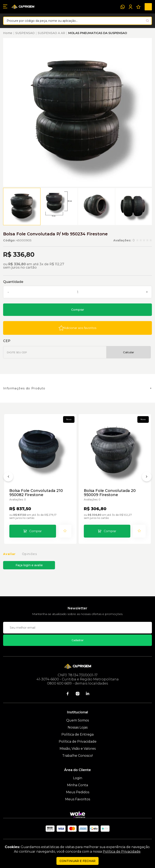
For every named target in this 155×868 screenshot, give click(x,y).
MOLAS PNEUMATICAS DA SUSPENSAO (98, 33)
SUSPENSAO (25, 33)
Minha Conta (77, 785)
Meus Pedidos (78, 792)
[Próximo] (147, 477)
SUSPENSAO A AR (51, 33)
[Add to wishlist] (77, 328)
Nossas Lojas (78, 727)
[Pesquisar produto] (147, 21)
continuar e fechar (77, 861)
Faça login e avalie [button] (29, 565)
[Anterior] (8, 477)
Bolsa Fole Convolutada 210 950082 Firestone (36, 493)
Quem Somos (77, 720)
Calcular (129, 352)
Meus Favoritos (78, 799)
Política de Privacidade (78, 741)
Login (78, 778)
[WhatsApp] (123, 7)
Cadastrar (78, 640)
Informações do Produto (24, 388)
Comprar (78, 310)
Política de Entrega (77, 734)
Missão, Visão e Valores (78, 749)
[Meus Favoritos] (138, 7)
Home (8, 33)
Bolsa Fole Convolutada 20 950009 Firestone (110, 493)
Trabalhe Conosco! (77, 756)
